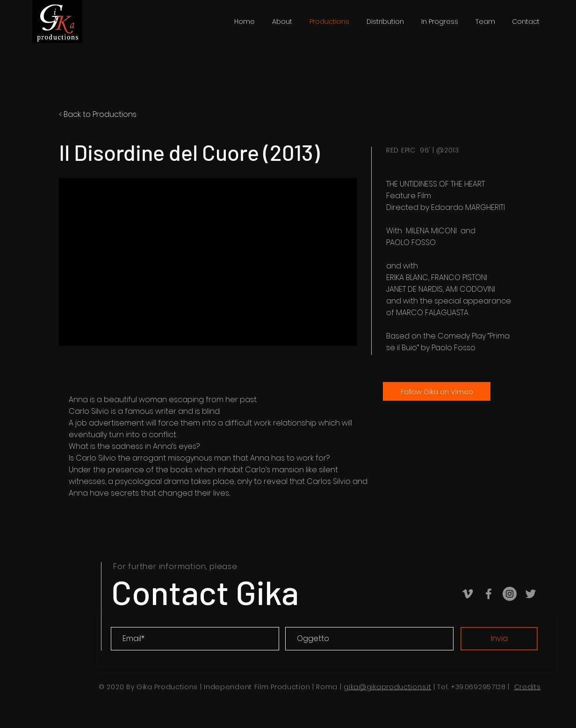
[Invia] (499, 639)
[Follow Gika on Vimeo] (437, 391)
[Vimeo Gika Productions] (468, 594)
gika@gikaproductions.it (387, 687)
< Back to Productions (98, 114)
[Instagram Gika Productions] (510, 594)
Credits (528, 687)
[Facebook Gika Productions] (489, 594)
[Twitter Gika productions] (531, 594)
